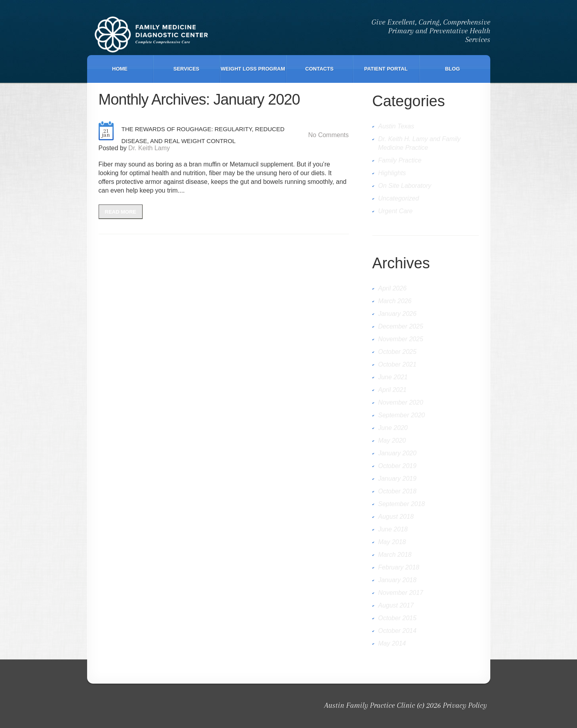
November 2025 (401, 339)
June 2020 (393, 428)
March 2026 (395, 301)
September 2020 (402, 415)
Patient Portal (386, 69)
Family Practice (400, 160)
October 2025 (397, 352)
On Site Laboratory (405, 186)
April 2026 (392, 288)
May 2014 (392, 643)
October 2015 (397, 618)
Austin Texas (396, 126)
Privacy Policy (465, 705)
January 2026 (397, 314)
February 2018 (399, 567)
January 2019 (397, 479)
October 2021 (397, 364)
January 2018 (397, 580)
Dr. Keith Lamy (149, 148)
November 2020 (401, 402)
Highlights (392, 173)
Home (120, 69)
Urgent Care (395, 211)
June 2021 (393, 377)
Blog (453, 69)
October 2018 (397, 491)
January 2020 (397, 453)
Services (187, 69)
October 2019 (397, 466)
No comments (328, 135)
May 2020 (392, 440)
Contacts (319, 69)
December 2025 (401, 326)
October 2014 (397, 631)
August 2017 (396, 605)
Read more (121, 212)
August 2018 (396, 517)
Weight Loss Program (253, 69)
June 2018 (393, 529)
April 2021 (392, 390)
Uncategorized (399, 198)
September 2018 (402, 504)
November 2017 (401, 593)
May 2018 (392, 542)
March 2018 (395, 555)
